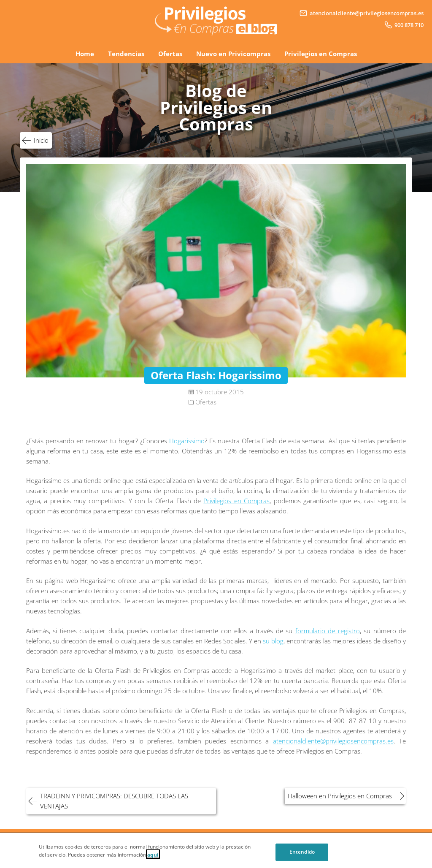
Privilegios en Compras (321, 54)
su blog (273, 641)
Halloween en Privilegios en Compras (340, 796)
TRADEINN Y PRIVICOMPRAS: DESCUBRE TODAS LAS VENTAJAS (114, 801)
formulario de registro (328, 631)
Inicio (41, 140)
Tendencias (126, 54)
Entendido (302, 855)
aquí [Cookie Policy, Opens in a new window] (153, 857)
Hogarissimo (187, 441)
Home (85, 54)
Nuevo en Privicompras (233, 54)
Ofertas (170, 54)
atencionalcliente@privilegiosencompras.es (333, 741)
